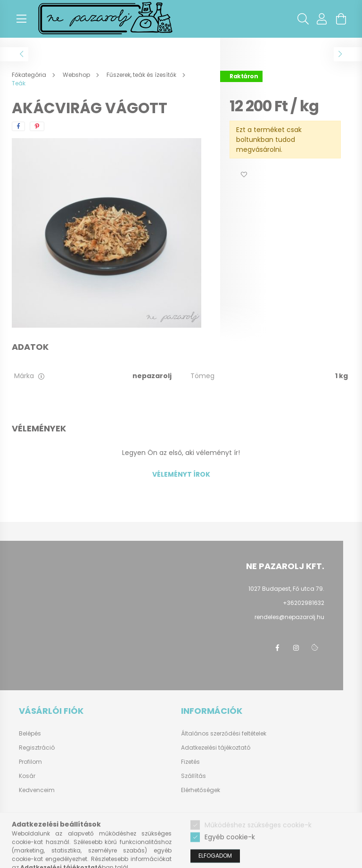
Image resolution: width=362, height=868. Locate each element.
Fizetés (190, 762)
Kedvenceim (37, 790)
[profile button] (322, 19)
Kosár (27, 776)
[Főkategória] (30, 75)
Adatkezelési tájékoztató (216, 748)
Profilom (30, 762)
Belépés (30, 734)
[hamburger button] (21, 19)
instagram (296, 648)
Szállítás (193, 776)
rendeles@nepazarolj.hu (289, 617)
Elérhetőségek (201, 790)
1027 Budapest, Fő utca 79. (286, 589)
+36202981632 (304, 603)
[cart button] (341, 19)
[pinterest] (37, 126)
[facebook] (18, 126)
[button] (244, 175)
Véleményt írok (181, 474)
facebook (277, 648)
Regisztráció (37, 748)
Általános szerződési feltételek (224, 733)
